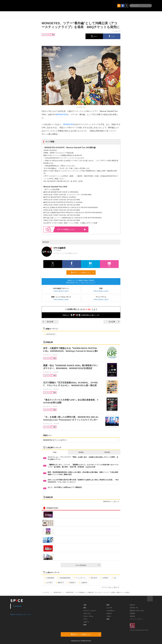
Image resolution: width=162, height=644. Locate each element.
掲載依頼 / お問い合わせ (137, 611)
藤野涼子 (60, 583)
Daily (55, 452)
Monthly (107, 452)
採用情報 (132, 613)
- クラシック (87, 613)
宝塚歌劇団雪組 (64, 578)
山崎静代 (83, 583)
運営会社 (132, 605)
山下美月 (48, 583)
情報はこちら (72, 229)
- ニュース (109, 608)
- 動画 (108, 605)
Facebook (17, 606)
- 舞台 (85, 608)
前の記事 (48, 322)
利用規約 (132, 616)
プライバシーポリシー (136, 619)
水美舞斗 (105, 578)
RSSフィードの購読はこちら (82, 272)
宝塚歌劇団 (49, 578)
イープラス (46, 592)
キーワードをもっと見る (110, 587)
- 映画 (85, 625)
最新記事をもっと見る (111, 501)
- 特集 (108, 619)
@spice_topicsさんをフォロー (21, 614)
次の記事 (114, 322)
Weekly (81, 452)
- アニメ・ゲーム (88, 616)
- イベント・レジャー (89, 611)
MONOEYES (62, 114)
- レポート (109, 613)
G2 (114, 578)
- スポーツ (86, 622)
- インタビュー (110, 611)
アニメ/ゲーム (80, 578)
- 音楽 (85, 605)
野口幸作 (93, 578)
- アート (85, 619)
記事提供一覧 (134, 608)
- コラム (108, 616)
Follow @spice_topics (61, 291)
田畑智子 (72, 583)
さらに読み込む (87, 565)
